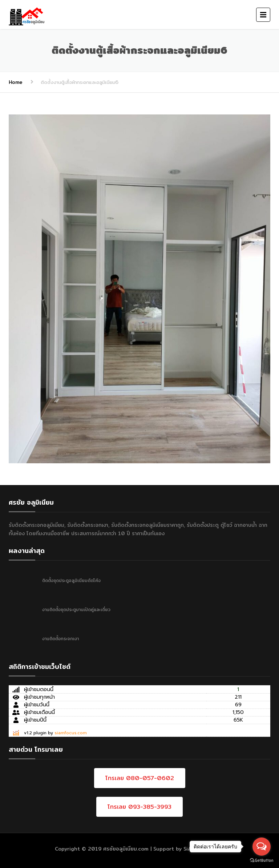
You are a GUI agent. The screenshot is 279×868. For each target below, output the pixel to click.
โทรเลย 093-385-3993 (139, 807)
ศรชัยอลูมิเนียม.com (126, 849)
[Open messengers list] (262, 847)
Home (16, 82)
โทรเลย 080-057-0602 (140, 778)
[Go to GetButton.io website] (262, 861)
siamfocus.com (71, 733)
